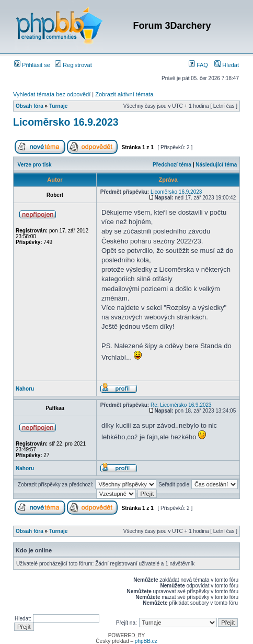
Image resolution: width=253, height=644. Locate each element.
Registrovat (73, 65)
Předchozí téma (172, 165)
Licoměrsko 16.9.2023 (66, 122)
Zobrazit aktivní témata (124, 94)
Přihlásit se (32, 65)
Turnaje (58, 106)
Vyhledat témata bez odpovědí (52, 94)
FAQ (198, 65)
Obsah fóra (30, 106)
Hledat (227, 65)
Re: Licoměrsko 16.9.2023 (181, 405)
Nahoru (25, 389)
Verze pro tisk (35, 165)
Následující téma (216, 165)
